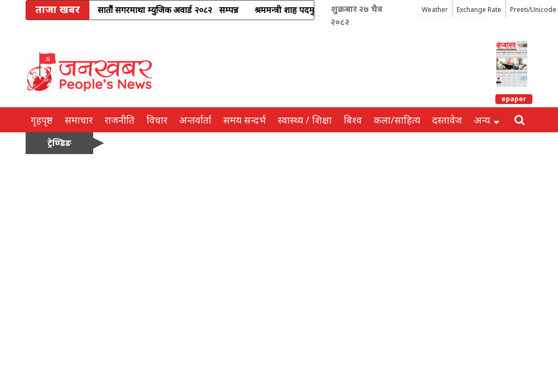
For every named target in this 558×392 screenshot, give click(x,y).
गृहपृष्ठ (42, 120)
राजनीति (120, 120)
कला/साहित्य (397, 120)
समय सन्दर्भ (245, 120)
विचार (157, 120)
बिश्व (353, 120)
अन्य (487, 120)
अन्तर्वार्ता (195, 120)
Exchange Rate (479, 10)
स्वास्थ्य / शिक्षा (305, 120)
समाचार (79, 120)
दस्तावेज (447, 120)
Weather (435, 10)
